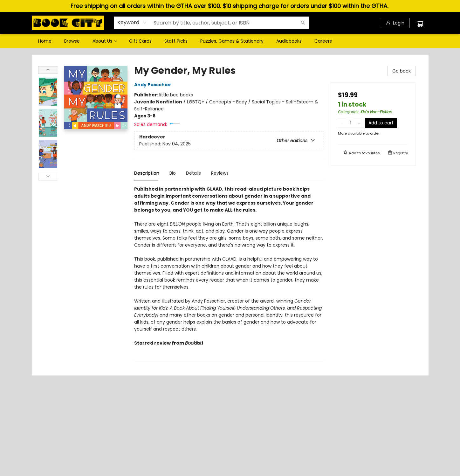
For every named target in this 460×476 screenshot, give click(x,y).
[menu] (230, 41)
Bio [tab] (173, 173)
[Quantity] (351, 123)
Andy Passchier (154, 85)
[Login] (395, 23)
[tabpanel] (229, 273)
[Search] (303, 23)
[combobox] (132, 23)
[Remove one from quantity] (342, 123)
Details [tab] (193, 173)
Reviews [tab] (220, 173)
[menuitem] (45, 41)
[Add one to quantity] (359, 123)
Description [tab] (147, 173)
